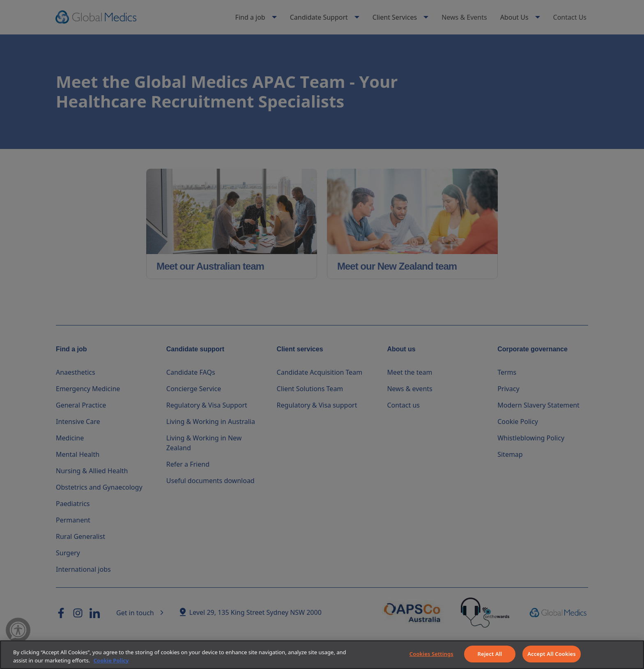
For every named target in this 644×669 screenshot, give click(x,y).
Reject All (490, 654)
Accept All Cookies (552, 654)
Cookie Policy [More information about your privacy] (111, 660)
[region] (322, 655)
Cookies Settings (431, 654)
